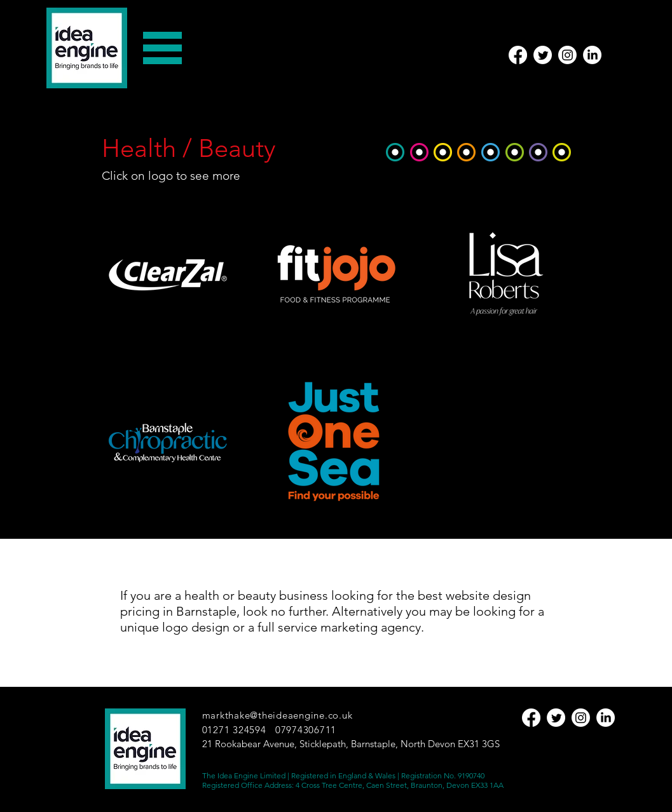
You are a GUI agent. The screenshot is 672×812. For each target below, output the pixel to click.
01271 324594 (234, 730)
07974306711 (306, 730)
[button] (162, 48)
